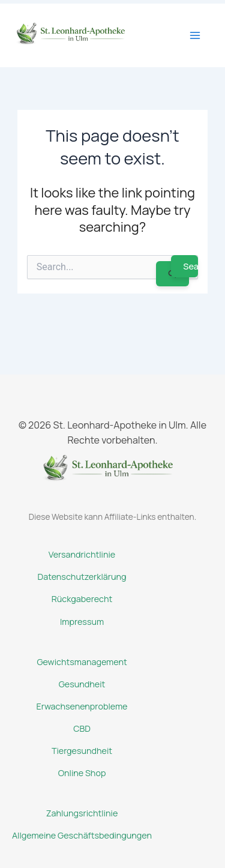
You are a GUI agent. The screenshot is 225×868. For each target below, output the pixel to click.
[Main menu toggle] (195, 35)
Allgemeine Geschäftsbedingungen (82, 835)
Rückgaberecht (82, 599)
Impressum (82, 622)
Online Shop (82, 773)
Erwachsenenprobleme (82, 706)
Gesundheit (82, 684)
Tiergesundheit (82, 751)
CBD (82, 728)
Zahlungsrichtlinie (82, 813)
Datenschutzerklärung (82, 577)
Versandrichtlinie (82, 554)
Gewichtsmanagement (82, 662)
